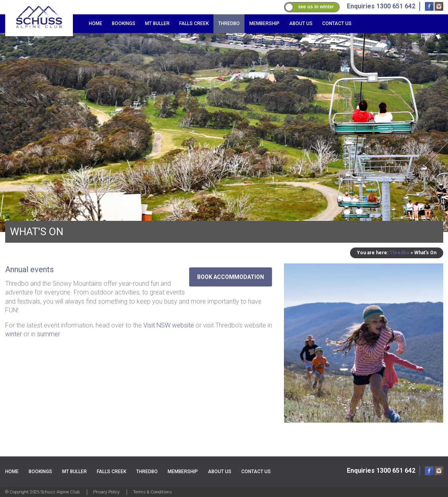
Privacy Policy (106, 492)
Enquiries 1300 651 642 (381, 471)
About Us (301, 23)
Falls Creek (194, 23)
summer (49, 334)
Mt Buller (157, 23)
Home (96, 23)
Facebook (429, 6)
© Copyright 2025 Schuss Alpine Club (42, 492)
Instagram (439, 6)
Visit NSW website (169, 325)
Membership (264, 23)
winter (14, 334)
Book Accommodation (231, 277)
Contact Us (337, 23)
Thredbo (229, 23)
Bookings (124, 23)
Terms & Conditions (153, 492)
